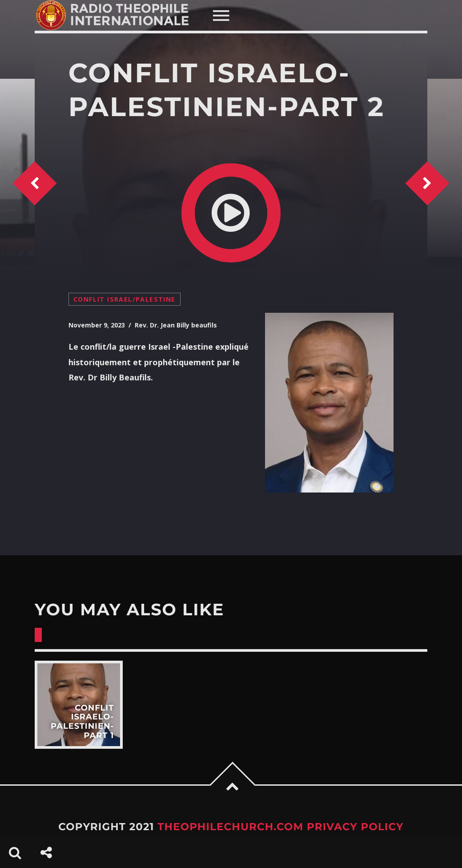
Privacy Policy (355, 827)
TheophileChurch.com (230, 827)
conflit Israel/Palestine (125, 299)
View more (79, 705)
